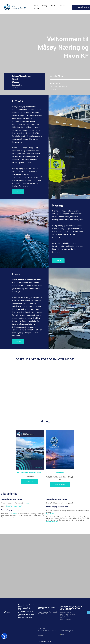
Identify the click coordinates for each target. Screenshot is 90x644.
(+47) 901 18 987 (27, 618)
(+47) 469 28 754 (26, 615)
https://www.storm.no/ (14, 506)
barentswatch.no (52, 522)
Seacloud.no (13, 514)
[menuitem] (36, 6)
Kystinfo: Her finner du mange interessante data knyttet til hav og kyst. (68, 511)
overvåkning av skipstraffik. (65, 503)
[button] (4, 636)
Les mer (15, 88)
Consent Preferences (45, 641)
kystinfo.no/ (50, 514)
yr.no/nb (26, 503)
